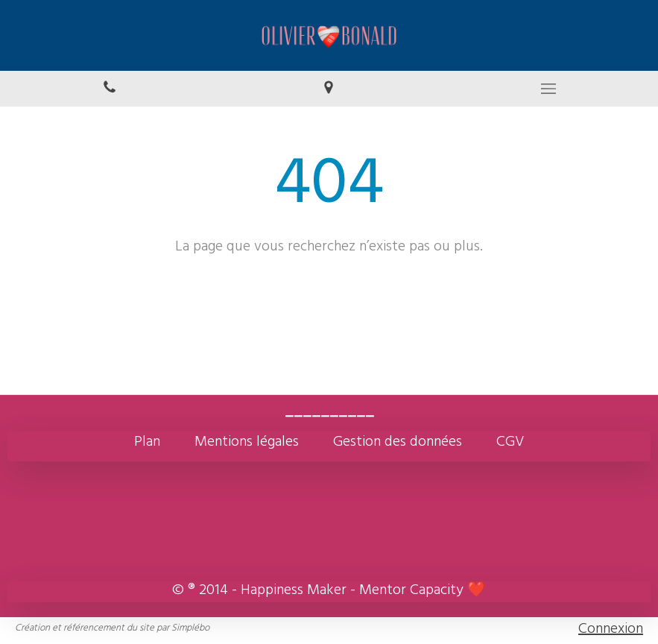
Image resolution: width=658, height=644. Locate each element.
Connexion (611, 630)
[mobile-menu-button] (548, 89)
